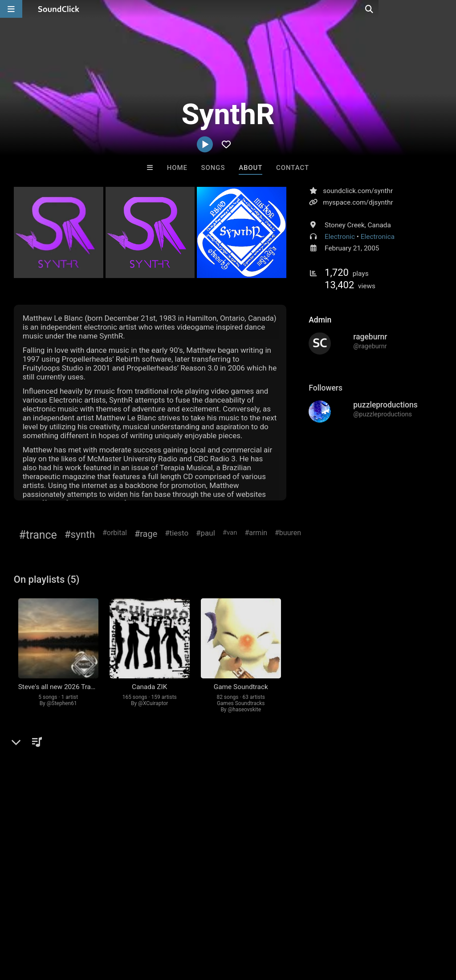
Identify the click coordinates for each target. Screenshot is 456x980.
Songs (213, 168)
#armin (256, 533)
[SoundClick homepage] (59, 9)
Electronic (340, 237)
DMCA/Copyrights (166, 927)
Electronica (378, 237)
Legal (240, 927)
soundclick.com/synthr (358, 191)
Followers (326, 388)
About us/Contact (79, 927)
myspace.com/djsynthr (358, 202)
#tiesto (177, 533)
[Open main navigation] (11, 9)
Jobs (122, 927)
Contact (293, 168)
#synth (80, 534)
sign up (49, 766)
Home (177, 168)
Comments (38, 747)
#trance (38, 535)
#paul (206, 533)
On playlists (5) (47, 579)
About (250, 168)
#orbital (115, 533)
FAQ (37, 927)
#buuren (288, 533)
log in (81, 766)
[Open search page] (447, 9)
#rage (146, 534)
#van (230, 532)
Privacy (212, 927)
